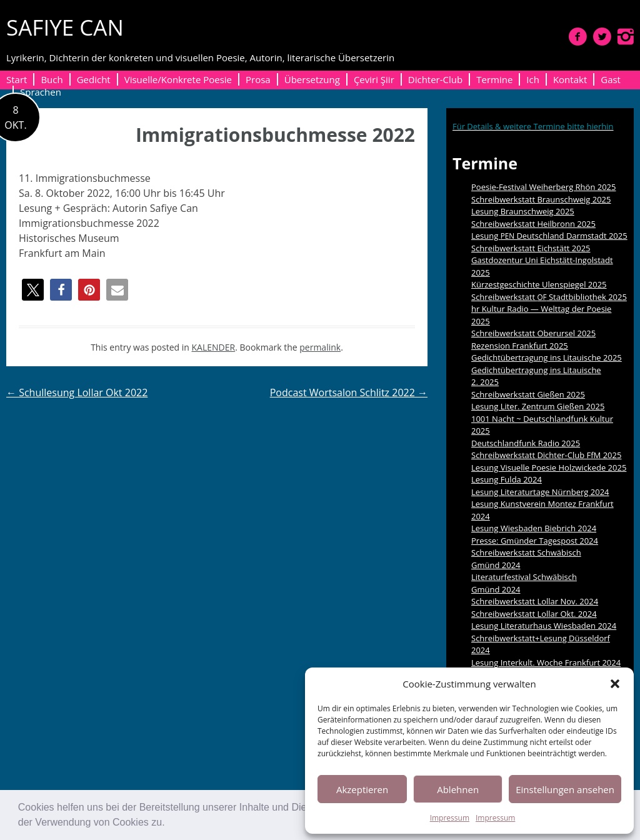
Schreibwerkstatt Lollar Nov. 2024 (535, 601)
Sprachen (41, 92)
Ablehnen (458, 789)
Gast (611, 79)
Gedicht (94, 79)
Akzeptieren (362, 789)
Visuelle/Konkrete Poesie (178, 79)
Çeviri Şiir (374, 79)
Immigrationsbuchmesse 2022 (275, 135)
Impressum (450, 818)
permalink (320, 347)
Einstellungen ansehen (565, 789)
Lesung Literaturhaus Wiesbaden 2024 (544, 626)
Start (17, 79)
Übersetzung (312, 79)
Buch (52, 79)
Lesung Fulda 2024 (507, 479)
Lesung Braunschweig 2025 (523, 211)
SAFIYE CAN (65, 27)
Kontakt (570, 79)
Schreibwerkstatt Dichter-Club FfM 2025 (546, 455)
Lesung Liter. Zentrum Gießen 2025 (538, 406)
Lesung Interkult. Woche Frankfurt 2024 (546, 662)
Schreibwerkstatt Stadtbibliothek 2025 (549, 297)
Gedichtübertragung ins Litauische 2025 (547, 357)
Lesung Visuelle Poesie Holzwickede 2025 (549, 467)
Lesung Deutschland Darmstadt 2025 (549, 236)
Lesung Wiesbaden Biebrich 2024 (534, 528)
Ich (533, 79)
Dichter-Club (435, 79)
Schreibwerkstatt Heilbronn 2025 (533, 224)
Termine (494, 79)
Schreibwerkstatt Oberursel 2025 (533, 333)
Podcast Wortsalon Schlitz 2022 (349, 392)
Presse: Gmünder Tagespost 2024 (535, 541)
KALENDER (214, 347)
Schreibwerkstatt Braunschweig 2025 (541, 199)
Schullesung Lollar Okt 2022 (77, 392)
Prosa (258, 79)
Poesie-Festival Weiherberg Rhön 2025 (543, 187)
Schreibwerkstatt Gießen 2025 (528, 394)
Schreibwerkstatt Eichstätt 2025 (531, 248)
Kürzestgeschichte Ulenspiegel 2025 (539, 284)
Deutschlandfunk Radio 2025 (526, 443)
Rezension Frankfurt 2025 (520, 346)
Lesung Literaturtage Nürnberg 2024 (540, 492)
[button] (169, 824)
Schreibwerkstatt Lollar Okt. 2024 (534, 614)
